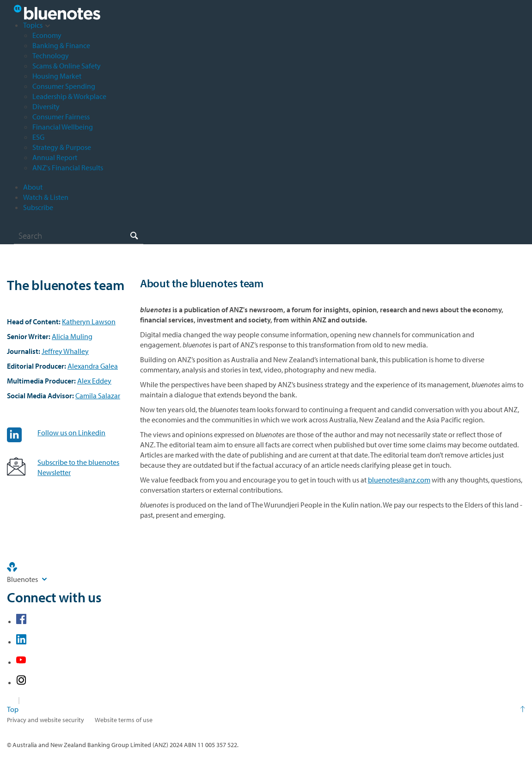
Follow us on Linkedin (71, 433)
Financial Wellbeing (63, 127)
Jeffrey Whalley (65, 351)
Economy (47, 35)
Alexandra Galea (93, 366)
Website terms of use (124, 720)
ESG (38, 137)
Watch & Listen (46, 197)
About (33, 187)
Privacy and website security (46, 720)
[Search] (79, 235)
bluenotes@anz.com (399, 480)
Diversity (46, 106)
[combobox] (79, 235)
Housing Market (57, 76)
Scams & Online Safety (67, 66)
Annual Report (55, 157)
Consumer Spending (64, 86)
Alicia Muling (72, 336)
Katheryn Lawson (89, 322)
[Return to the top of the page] (266, 709)
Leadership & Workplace (69, 96)
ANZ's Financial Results (68, 167)
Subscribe (38, 207)
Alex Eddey (94, 381)
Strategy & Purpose (62, 147)
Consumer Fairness (61, 117)
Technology (51, 56)
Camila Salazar (98, 396)
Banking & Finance (61, 45)
